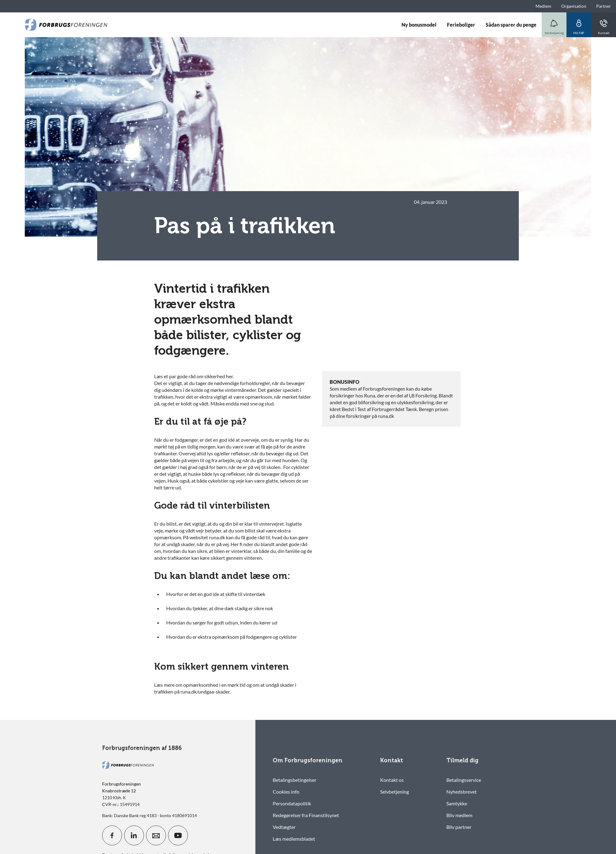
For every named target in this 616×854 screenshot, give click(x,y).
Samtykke (457, 803)
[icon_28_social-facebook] (112, 835)
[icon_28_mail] (156, 835)
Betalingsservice (464, 780)
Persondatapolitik (292, 803)
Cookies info (286, 792)
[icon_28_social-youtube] (178, 835)
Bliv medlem (459, 815)
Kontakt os (392, 780)
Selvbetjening (395, 792)
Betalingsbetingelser (295, 780)
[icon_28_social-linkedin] (134, 835)
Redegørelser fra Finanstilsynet (306, 815)
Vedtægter (284, 827)
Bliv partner (459, 827)
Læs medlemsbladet (294, 839)
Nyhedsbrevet (462, 792)
